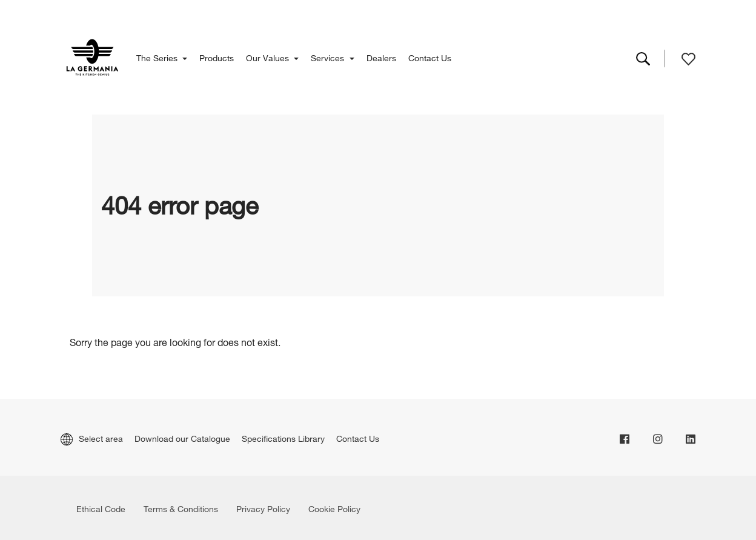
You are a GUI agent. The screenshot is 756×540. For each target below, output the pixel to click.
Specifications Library (283, 437)
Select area (92, 437)
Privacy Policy (263, 508)
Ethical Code (101, 508)
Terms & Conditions (181, 508)
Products (217, 57)
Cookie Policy (334, 508)
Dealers (381, 57)
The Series (158, 57)
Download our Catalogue (182, 437)
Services (329, 57)
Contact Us (430, 57)
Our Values (269, 57)
